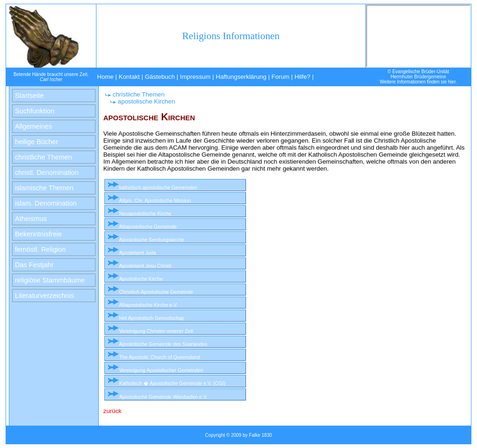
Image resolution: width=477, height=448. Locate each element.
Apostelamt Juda (138, 253)
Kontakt (129, 77)
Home (105, 77)
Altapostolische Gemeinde (148, 227)
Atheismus (31, 219)
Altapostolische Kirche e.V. (149, 305)
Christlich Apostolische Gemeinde (156, 292)
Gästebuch (160, 77)
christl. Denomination (47, 172)
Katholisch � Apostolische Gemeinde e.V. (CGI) (172, 383)
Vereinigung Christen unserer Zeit (156, 331)
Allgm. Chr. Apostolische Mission (155, 200)
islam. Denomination (46, 203)
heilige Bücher (37, 142)
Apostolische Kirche (141, 279)
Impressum (195, 77)
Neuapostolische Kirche (145, 214)
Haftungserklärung (241, 77)
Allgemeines (34, 126)
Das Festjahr (34, 265)
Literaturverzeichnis (44, 296)
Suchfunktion (35, 111)
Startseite (29, 96)
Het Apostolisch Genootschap (152, 318)
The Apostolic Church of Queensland (160, 357)
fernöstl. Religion (40, 249)
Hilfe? (302, 77)
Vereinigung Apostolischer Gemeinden (161, 370)
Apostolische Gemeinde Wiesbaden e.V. (164, 397)
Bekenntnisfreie (38, 234)
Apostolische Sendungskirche (152, 240)
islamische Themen (44, 188)
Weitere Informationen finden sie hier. (418, 82)
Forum (281, 77)
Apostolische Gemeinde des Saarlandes (164, 344)
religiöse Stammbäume (50, 280)
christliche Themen (44, 157)
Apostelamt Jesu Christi (145, 266)
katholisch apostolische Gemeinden (158, 187)
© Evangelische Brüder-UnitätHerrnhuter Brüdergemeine (418, 74)
